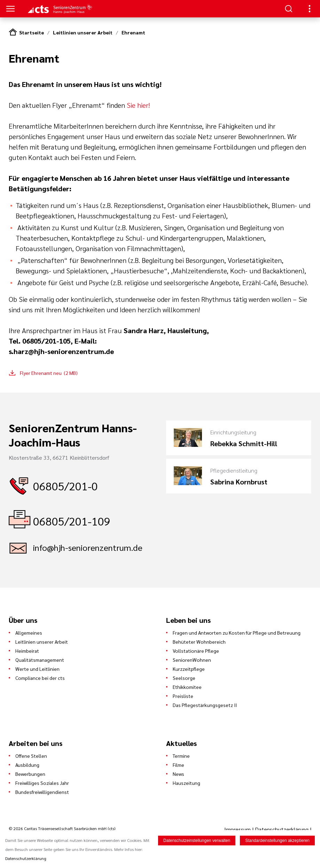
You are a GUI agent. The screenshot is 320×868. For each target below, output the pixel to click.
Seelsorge (184, 678)
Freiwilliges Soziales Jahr (42, 783)
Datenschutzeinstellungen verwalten (197, 841)
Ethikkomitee (187, 687)
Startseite (32, 32)
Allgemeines (29, 633)
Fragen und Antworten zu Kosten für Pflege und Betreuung (237, 633)
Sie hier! (139, 105)
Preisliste (183, 696)
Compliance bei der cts (40, 678)
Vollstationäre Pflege (196, 651)
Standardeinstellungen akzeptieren (277, 841)
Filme (178, 765)
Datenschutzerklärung (282, 829)
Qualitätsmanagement (40, 660)
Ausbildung (27, 765)
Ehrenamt (133, 32)
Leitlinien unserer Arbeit (83, 32)
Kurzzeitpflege (189, 669)
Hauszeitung (186, 783)
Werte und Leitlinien (37, 669)
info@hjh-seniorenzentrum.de (88, 547)
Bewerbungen (30, 774)
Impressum (238, 829)
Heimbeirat (27, 651)
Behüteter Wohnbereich (199, 642)
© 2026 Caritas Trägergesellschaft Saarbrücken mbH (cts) (62, 828)
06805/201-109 (72, 521)
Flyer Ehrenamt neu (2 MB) (49, 373)
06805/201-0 (65, 486)
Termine (181, 756)
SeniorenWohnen (192, 660)
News (178, 774)
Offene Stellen (31, 756)
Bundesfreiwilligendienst (42, 792)
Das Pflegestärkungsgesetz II (205, 705)
